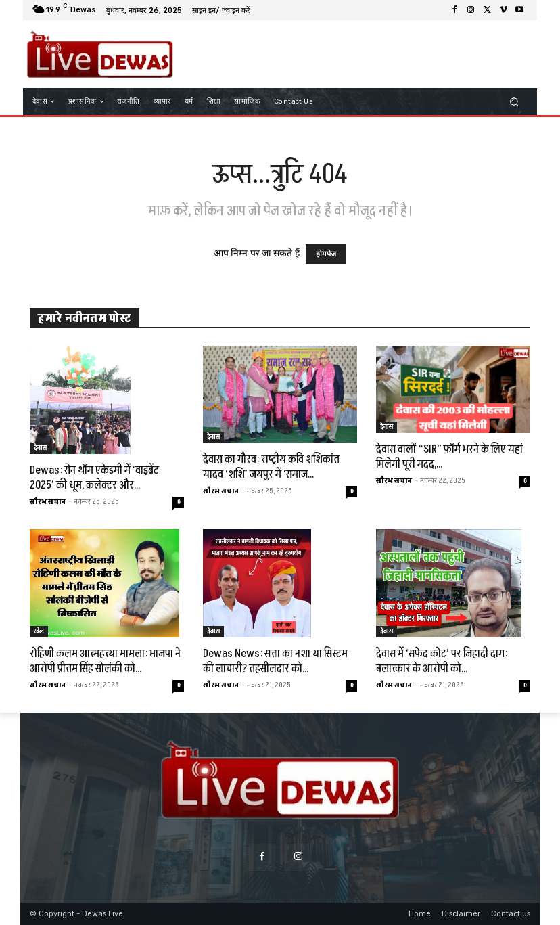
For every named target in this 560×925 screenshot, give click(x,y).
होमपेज (326, 254)
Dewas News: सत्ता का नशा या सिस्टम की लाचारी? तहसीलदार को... (275, 661)
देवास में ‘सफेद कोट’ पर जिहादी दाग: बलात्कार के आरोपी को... (442, 661)
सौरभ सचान (48, 502)
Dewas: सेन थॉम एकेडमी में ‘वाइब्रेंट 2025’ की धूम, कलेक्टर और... (94, 478)
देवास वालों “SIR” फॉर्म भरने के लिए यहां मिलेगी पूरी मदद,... (449, 457)
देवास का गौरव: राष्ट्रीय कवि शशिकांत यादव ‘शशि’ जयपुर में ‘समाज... (271, 467)
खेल (39, 631)
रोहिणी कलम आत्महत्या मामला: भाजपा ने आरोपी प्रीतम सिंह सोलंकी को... (105, 661)
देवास (40, 448)
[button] (514, 102)
